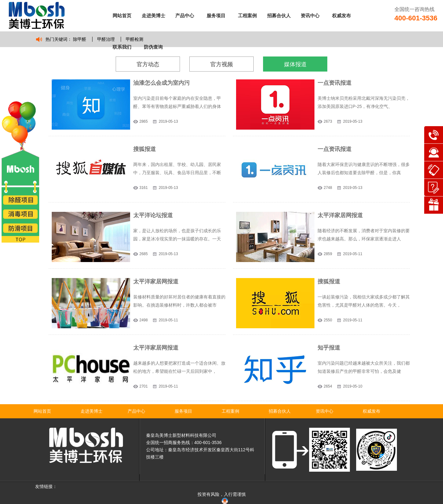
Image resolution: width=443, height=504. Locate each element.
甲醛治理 (106, 39)
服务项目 (216, 16)
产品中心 (185, 16)
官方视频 (222, 64)
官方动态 (148, 64)
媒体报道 (295, 64)
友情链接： (46, 486)
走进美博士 (153, 16)
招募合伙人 (279, 16)
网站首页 (122, 16)
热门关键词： (59, 39)
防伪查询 (153, 47)
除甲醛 (80, 39)
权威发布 (341, 16)
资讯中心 (310, 16)
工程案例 (247, 16)
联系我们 (122, 47)
